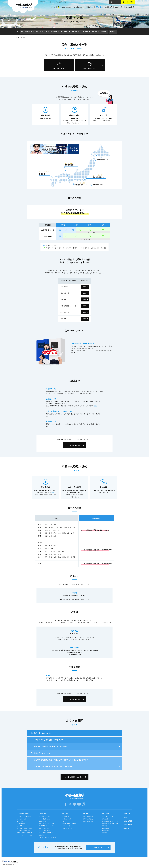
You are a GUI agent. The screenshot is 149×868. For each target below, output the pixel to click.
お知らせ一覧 (21, 824)
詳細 (84, 287)
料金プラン (65, 814)
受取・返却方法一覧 (27, 32)
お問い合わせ (128, 825)
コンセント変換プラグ (45, 828)
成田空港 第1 (65, 32)
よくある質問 (128, 821)
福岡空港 (112, 32)
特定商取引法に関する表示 (25, 828)
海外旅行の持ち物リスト (90, 821)
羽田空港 (86, 32)
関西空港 (103, 32)
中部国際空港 (106, 828)
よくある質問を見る (74, 445)
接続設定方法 (43, 821)
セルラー (64, 821)
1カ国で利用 (65, 817)
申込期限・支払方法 (45, 817)
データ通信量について (45, 819)
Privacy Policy (25, 833)
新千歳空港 (54, 32)
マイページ (116, 2)
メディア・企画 (22, 819)
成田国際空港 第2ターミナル (110, 824)
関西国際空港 (106, 830)
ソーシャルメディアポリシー (26, 835)
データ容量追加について (46, 833)
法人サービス (128, 817)
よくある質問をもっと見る (74, 777)
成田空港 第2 (76, 32)
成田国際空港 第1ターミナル (110, 821)
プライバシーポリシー (24, 830)
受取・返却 (105, 814)
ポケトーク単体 (70, 824)
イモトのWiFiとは (23, 814)
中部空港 (95, 32)
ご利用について (44, 814)
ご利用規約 (42, 835)
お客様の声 (127, 814)
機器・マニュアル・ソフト (47, 824)
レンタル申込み (129, 2)
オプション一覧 (66, 826)
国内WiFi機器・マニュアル (47, 826)
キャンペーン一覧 (67, 828)
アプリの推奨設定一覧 (45, 830)
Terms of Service (48, 837)
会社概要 (20, 826)
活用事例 (86, 814)
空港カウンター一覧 (42, 32)
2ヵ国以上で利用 (66, 819)
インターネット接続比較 (24, 817)
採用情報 (126, 828)
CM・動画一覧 (21, 821)
